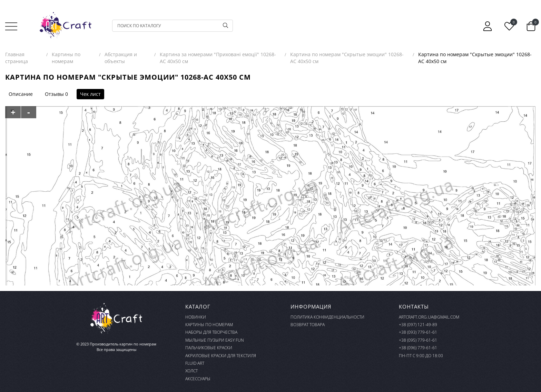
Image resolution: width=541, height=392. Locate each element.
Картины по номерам (209, 325)
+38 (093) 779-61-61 (418, 332)
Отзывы (54, 94)
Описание (21, 94)
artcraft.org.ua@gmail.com (429, 317)
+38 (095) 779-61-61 (418, 340)
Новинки (196, 317)
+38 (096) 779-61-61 (418, 348)
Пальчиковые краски (209, 348)
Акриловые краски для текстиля (221, 356)
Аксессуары (198, 379)
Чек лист (90, 94)
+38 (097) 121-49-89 (418, 325)
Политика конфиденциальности (327, 317)
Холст (191, 371)
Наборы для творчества (211, 332)
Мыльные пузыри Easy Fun (215, 340)
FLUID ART (195, 363)
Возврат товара (308, 325)
